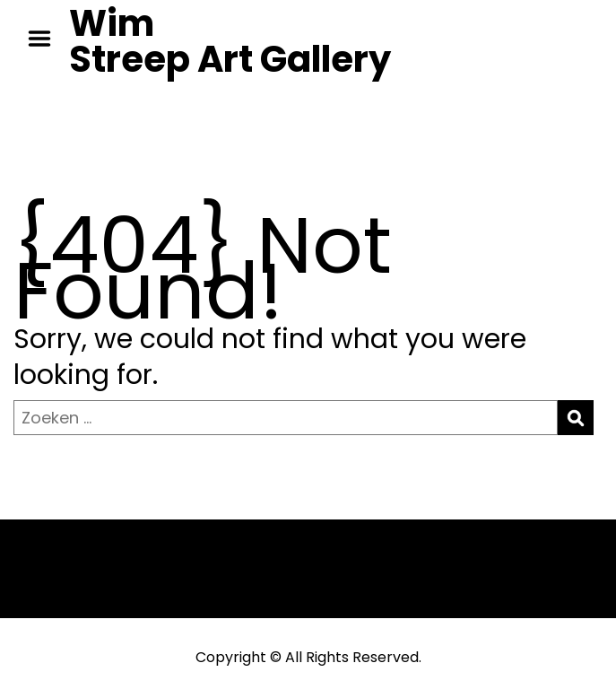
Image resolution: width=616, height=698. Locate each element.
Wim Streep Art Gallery (230, 41)
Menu (46, 39)
